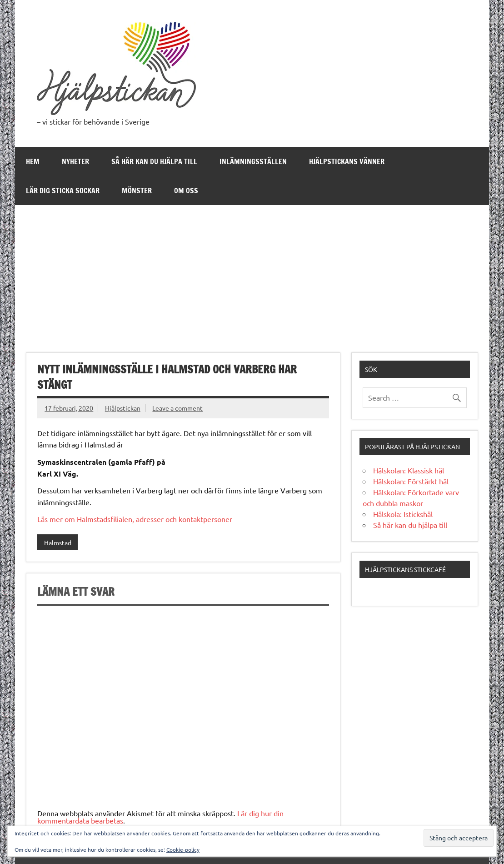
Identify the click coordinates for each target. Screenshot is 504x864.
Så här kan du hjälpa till (154, 161)
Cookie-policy (183, 849)
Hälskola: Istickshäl (403, 514)
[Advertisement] (252, 273)
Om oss (186, 191)
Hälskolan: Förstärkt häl (411, 481)
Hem (33, 161)
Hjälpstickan (123, 408)
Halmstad (58, 543)
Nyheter (75, 161)
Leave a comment (177, 408)
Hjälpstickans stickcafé (405, 569)
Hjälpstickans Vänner (347, 161)
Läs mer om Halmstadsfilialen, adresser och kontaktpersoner (135, 519)
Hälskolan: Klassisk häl (409, 470)
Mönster (137, 191)
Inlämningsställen (253, 161)
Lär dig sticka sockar (63, 191)
